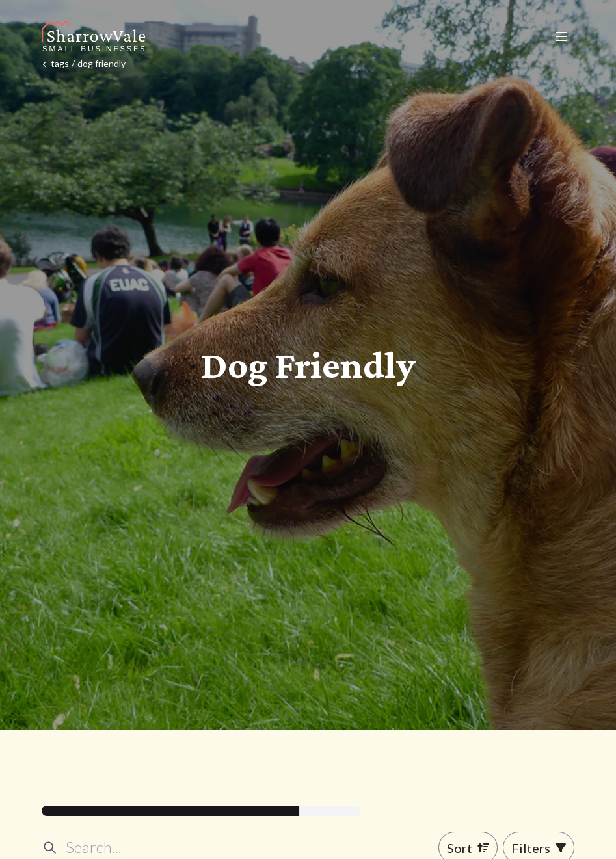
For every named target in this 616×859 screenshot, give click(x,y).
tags (60, 63)
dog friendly (101, 63)
